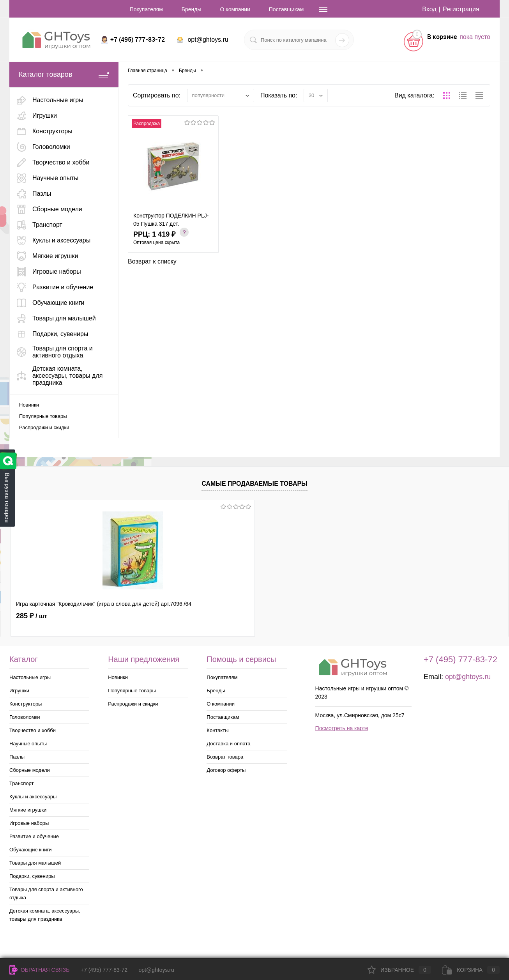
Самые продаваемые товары (254, 484)
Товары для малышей (35, 863)
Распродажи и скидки (44, 427)
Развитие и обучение (34, 836)
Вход (429, 9)
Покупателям (146, 9)
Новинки (29, 405)
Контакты (217, 730)
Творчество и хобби (33, 730)
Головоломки (25, 717)
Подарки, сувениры (32, 876)
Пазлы (17, 757)
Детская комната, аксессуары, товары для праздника (45, 915)
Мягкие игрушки (28, 810)
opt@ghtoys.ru (208, 40)
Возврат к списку (152, 261)
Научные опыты (28, 744)
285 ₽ (32, 616)
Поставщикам (286, 9)
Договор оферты (226, 770)
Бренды (192, 9)
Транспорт (22, 783)
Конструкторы (26, 704)
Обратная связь (39, 970)
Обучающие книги (30, 850)
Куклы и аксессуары (33, 797)
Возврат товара (225, 757)
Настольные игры (30, 677)
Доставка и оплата (228, 744)
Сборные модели (30, 770)
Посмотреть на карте (342, 728)
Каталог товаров (64, 75)
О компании (235, 9)
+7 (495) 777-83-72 (104, 970)
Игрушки (19, 691)
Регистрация (461, 9)
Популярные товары (43, 416)
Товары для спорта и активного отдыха (46, 893)
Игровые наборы (29, 823)
